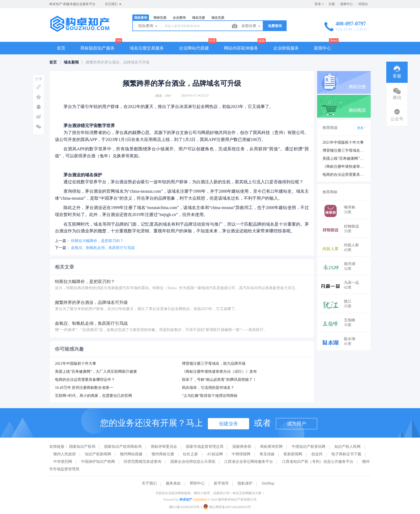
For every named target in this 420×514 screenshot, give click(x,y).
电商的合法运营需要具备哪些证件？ (85, 380)
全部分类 (251, 26)
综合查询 (148, 26)
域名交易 (218, 18)
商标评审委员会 (164, 447)
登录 (318, 4)
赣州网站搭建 (131, 454)
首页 (61, 48)
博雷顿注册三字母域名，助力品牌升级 (214, 364)
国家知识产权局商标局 (123, 447)
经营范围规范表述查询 (142, 462)
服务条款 (173, 483)
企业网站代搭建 (194, 48)
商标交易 (160, 18)
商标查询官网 (271, 447)
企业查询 (179, 18)
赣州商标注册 (163, 454)
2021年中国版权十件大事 (76, 364)
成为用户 (297, 424)
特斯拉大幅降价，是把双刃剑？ (97, 241)
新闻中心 (322, 48)
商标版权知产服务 (97, 48)
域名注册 (198, 18)
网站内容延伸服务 (241, 48)
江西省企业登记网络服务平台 (249, 462)
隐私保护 (245, 483)
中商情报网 (241, 454)
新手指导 (221, 483)
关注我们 (113, 4)
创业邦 (317, 454)
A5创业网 (215, 454)
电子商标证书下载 (346, 454)
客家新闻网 (293, 454)
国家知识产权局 (82, 447)
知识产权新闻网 (98, 454)
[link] (53, 62)
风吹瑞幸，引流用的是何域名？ (208, 388)
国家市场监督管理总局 (205, 447)
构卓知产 (186, 500)
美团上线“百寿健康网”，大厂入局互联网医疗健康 (96, 372)
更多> (361, 128)
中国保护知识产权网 (98, 462)
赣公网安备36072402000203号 (227, 507)
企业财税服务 (286, 48)
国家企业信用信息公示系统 (193, 462)
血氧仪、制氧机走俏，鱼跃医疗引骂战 (103, 248)
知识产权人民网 (347, 447)
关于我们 (149, 483)
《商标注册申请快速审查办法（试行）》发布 (219, 372)
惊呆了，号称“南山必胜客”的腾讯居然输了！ (219, 380)
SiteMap (268, 483)
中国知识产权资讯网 (309, 447)
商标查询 (141, 18)
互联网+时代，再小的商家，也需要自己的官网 (93, 396)
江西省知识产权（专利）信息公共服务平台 (318, 462)
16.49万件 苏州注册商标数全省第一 (84, 388)
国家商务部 (242, 447)
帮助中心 (197, 483)
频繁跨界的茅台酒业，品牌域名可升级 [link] (118, 62)
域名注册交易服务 (147, 48)
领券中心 (347, 4)
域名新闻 (71, 62)
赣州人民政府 (65, 454)
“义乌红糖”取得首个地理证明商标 (210, 396)
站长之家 (190, 454)
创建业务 (228, 424)
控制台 (363, 4)
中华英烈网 (63, 462)
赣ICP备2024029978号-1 (186, 507)
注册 (332, 4)
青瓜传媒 (267, 454)
